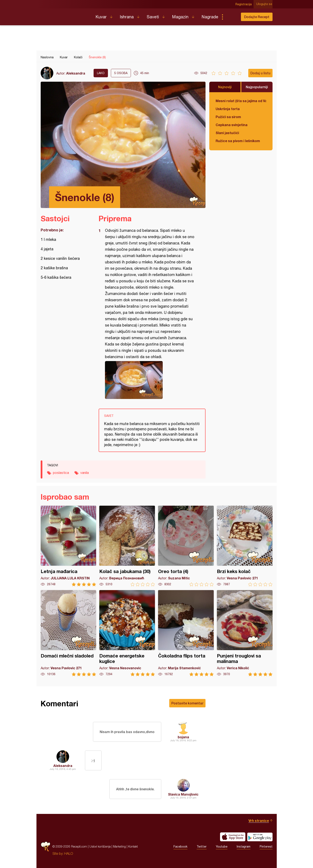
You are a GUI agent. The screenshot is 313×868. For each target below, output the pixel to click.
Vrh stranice (259, 821)
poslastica (61, 473)
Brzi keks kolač (245, 546)
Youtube (222, 847)
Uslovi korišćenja (100, 846)
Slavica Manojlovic (183, 794)
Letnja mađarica (69, 546)
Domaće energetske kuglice (127, 633)
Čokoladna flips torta (186, 633)
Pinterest (266, 847)
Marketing (119, 846)
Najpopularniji (257, 87)
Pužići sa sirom (228, 117)
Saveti (153, 17)
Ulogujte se (265, 4)
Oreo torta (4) (186, 546)
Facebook (180, 847)
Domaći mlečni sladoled (69, 633)
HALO (69, 853)
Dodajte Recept (257, 17)
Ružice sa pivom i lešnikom (238, 141)
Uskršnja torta (228, 109)
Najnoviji (225, 87)
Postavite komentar (187, 703)
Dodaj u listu (260, 73)
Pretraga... (231, 17)
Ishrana (127, 17)
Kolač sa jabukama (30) (127, 546)
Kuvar (101, 17)
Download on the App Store (233, 837)
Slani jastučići (227, 133)
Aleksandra (76, 73)
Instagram (244, 847)
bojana (183, 737)
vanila (85, 473)
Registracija (244, 4)
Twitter (202, 847)
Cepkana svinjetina (232, 125)
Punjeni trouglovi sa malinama (245, 633)
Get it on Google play (260, 837)
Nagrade (210, 17)
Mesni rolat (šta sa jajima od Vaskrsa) (241, 101)
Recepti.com (65, 15)
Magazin (180, 17)
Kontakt (133, 846)
